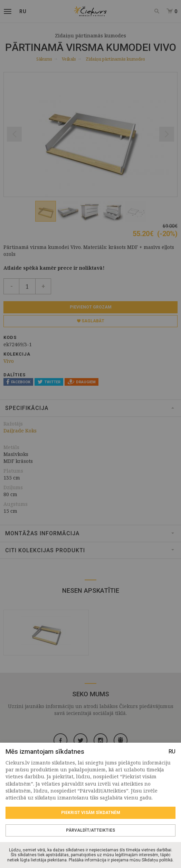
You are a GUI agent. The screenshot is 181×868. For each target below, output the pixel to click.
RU (172, 751)
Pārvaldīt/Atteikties (90, 830)
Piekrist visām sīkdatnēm (91, 813)
